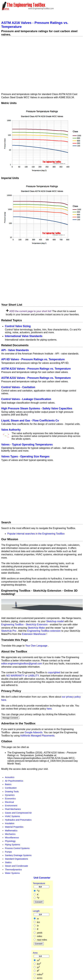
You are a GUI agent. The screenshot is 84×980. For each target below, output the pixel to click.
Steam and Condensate (16, 866)
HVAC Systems (12, 816)
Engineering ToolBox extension (44, 631)
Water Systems (12, 873)
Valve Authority (11, 430)
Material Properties (14, 827)
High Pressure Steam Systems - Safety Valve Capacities (37, 408)
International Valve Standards (24, 336)
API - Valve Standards (15, 350)
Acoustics (10, 777)
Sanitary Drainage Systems (18, 855)
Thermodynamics (13, 869)
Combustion (11, 788)
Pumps (8, 852)
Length (36, 911)
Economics (10, 799)
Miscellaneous (12, 838)
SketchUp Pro (9, 631)
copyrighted (54, 672)
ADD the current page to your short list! (30, 311)
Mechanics (10, 834)
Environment (11, 806)
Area (35, 953)
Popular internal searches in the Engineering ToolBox (36, 534)
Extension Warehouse (34, 634)
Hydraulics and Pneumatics (18, 820)
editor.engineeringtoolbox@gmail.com (22, 664)
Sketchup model (55, 621)
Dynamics (10, 795)
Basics (8, 784)
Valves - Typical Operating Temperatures (27, 445)
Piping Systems (12, 845)
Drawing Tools (12, 791)
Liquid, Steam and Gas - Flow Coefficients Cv (30, 421)
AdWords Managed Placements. (38, 735)
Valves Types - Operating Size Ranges (25, 456)
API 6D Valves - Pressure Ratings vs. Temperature (33, 359)
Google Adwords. (34, 732)
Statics (8, 862)
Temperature (39, 883)
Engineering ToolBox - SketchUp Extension (25, 624)
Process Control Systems (17, 848)
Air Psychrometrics (14, 781)
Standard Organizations (16, 859)
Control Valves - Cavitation (18, 387)
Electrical (9, 802)
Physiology (10, 841)
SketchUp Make (37, 628)
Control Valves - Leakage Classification (26, 399)
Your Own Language (37, 646)
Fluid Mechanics (13, 809)
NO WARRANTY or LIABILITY (22, 675)
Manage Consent (10, 718)
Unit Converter (42, 878)
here (49, 709)
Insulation (10, 823)
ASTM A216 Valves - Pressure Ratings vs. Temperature (36, 369)
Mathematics (11, 830)
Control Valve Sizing (18, 326)
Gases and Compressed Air (18, 813)
